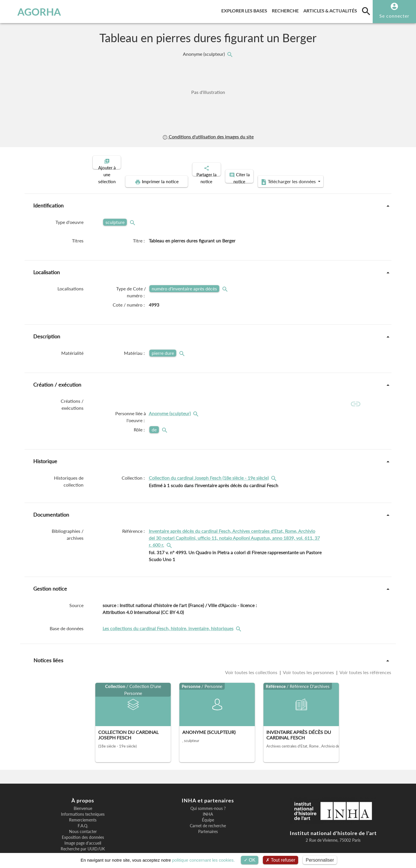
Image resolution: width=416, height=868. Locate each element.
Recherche (286, 10)
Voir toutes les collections (252, 654)
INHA (208, 796)
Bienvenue (83, 791)
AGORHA (34, 12)
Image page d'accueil (83, 825)
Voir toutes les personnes (309, 654)
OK (250, 860)
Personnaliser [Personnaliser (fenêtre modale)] (320, 860)
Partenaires (208, 814)
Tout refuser (281, 860)
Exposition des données (83, 819)
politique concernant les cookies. (204, 860)
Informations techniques (83, 796)
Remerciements (83, 802)
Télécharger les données (340, 162)
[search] (366, 11)
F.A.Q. (83, 808)
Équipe (208, 802)
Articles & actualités (331, 10)
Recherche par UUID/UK (83, 831)
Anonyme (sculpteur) (204, 54)
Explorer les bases (245, 10)
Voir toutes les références (365, 654)
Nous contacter (83, 814)
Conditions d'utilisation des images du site (208, 137)
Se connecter (394, 16)
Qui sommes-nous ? (208, 791)
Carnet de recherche (208, 808)
